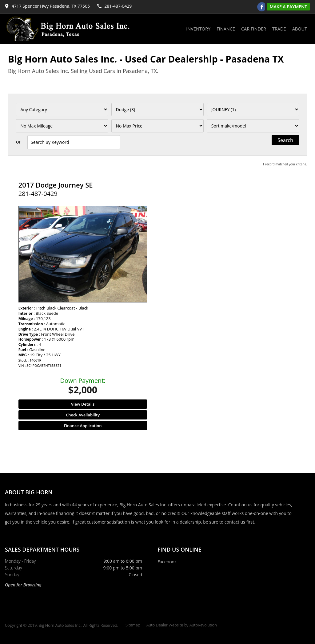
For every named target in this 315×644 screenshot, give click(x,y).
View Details (83, 404)
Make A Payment (288, 7)
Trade (279, 29)
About (300, 29)
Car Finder (254, 29)
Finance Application (83, 426)
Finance (226, 29)
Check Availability (83, 415)
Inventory (198, 29)
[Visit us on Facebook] (262, 7)
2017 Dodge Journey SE (56, 185)
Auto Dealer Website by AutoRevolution (182, 625)
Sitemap (133, 625)
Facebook (167, 562)
